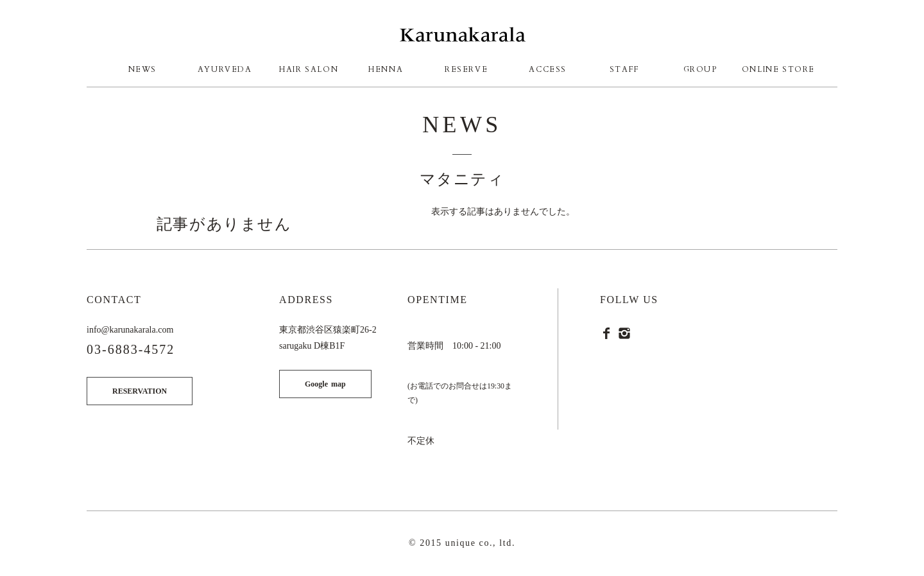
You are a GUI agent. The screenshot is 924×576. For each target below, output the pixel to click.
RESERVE (466, 69)
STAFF (625, 69)
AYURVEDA (225, 69)
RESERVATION (140, 391)
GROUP (700, 69)
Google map (325, 384)
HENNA (386, 69)
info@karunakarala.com (130, 330)
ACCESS (548, 69)
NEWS (142, 69)
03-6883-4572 (131, 349)
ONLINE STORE (778, 69)
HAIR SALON (309, 69)
